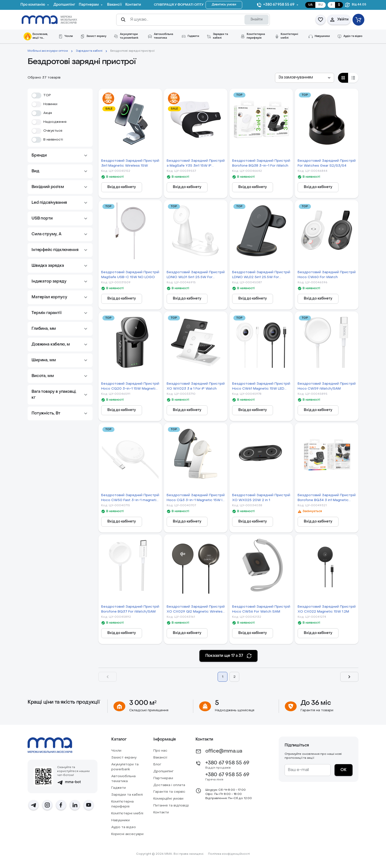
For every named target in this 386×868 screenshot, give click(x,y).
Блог (157, 765)
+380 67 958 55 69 (227, 763)
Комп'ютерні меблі (127, 813)
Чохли (116, 751)
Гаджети (119, 788)
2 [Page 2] (234, 677)
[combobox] (305, 78)
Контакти (161, 813)
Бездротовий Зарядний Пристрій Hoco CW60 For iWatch (327, 275)
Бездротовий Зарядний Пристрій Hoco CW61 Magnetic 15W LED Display (261, 387)
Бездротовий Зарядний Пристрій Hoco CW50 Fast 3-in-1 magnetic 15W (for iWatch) (130, 498)
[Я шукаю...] (185, 20)
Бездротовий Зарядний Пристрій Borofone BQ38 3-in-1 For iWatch (261, 163)
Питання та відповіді (171, 806)
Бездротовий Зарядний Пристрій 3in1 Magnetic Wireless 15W (130, 163)
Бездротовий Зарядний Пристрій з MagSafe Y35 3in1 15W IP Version (196, 164)
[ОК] (344, 770)
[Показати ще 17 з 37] (229, 656)
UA (310, 5)
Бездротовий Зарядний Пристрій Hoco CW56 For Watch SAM (261, 609)
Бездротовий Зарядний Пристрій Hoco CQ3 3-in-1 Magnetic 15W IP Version (196, 498)
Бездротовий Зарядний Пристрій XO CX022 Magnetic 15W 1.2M (327, 609)
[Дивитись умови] (224, 5)
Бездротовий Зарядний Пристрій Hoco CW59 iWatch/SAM (327, 386)
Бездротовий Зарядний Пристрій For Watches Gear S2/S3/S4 (327, 163)
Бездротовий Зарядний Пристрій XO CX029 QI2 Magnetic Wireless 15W (196, 610)
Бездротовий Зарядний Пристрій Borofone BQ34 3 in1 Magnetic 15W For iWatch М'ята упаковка (327, 498)
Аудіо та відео (124, 827)
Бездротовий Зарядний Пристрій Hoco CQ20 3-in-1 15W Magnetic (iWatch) (130, 387)
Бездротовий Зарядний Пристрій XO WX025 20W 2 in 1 (261, 498)
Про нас (160, 751)
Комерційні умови (168, 799)
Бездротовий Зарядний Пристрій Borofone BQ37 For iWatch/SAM (130, 609)
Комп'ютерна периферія (122, 804)
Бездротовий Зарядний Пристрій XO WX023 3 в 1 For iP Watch (196, 386)
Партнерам (163, 778)
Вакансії (160, 758)
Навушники (121, 820)
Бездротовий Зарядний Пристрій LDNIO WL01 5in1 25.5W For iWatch (196, 275)
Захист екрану (124, 758)
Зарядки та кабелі (89, 51)
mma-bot (69, 782)
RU (321, 5)
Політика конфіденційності (229, 854)
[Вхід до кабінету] (122, 187)
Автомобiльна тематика (123, 779)
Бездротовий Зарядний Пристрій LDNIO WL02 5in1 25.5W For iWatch (261, 275)
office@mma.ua (224, 751)
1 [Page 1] (223, 677)
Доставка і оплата (169, 785)
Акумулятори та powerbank (125, 767)
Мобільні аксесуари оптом (48, 51)
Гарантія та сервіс (169, 792)
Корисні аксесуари (127, 834)
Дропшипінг (163, 771)
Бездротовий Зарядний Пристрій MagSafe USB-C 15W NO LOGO (130, 275)
